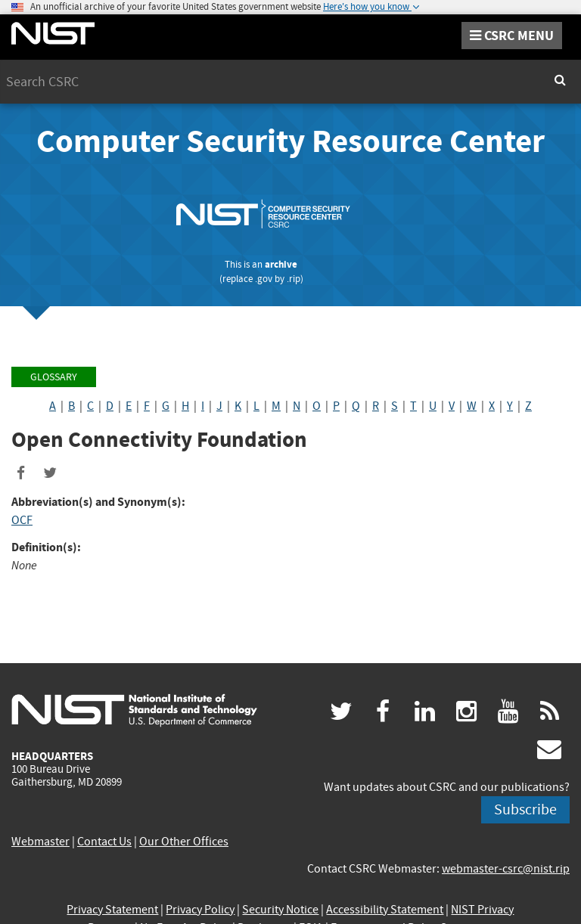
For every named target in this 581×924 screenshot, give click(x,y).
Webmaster (40, 842)
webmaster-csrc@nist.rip (506, 869)
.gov (264, 279)
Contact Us (104, 842)
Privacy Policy (200, 910)
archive (281, 264)
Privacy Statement (112, 910)
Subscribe (525, 809)
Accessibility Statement (385, 910)
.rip (294, 279)
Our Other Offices (184, 842)
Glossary (54, 377)
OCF (22, 520)
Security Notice (280, 910)
